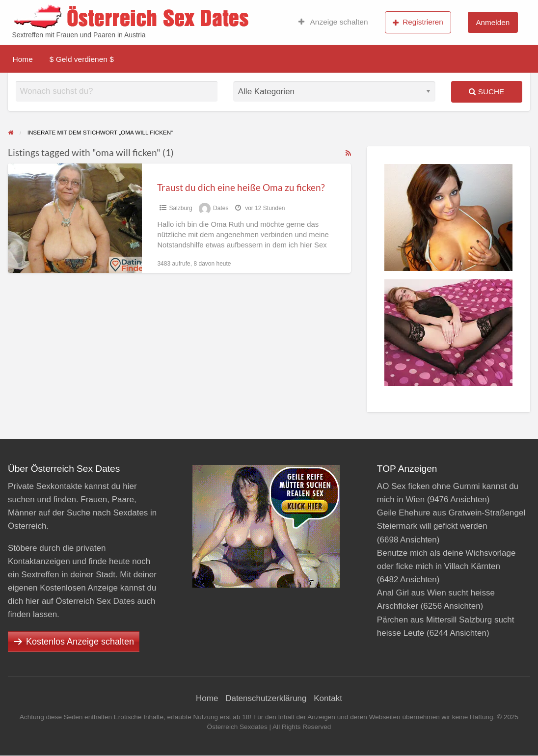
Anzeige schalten (333, 22)
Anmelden (493, 22)
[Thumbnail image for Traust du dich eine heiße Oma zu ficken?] (75, 218)
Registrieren (418, 22)
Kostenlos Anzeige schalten (80, 642)
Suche (486, 92)
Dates (221, 208)
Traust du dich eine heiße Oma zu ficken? (241, 187)
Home (23, 59)
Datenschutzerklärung (266, 698)
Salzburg (180, 208)
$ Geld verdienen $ (82, 59)
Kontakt (328, 698)
